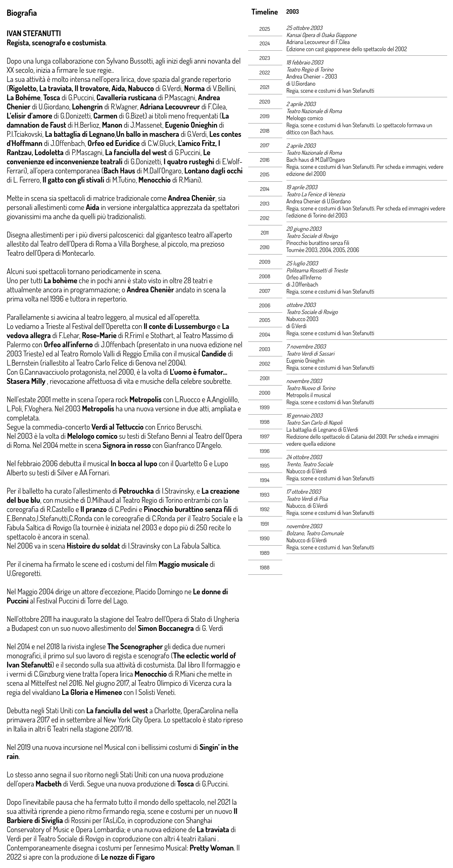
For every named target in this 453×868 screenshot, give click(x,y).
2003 (265, 349)
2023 (265, 58)
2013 (265, 203)
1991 (265, 524)
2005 (265, 320)
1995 (265, 465)
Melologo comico (305, 118)
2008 (265, 276)
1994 (265, 480)
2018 (265, 131)
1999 (265, 407)
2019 (265, 116)
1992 (265, 509)
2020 (265, 101)
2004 (265, 334)
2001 (265, 378)
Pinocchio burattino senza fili (318, 243)
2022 (265, 72)
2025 (265, 29)
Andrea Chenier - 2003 (312, 76)
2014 (265, 189)
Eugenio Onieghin (306, 360)
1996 (265, 451)
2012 (265, 218)
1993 (265, 495)
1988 (265, 567)
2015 (265, 174)
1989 (265, 553)
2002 (265, 364)
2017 (265, 145)
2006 (265, 305)
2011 (265, 232)
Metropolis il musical (309, 395)
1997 (265, 436)
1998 (265, 422)
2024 (265, 43)
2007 (265, 291)
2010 (265, 247)
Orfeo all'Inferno (304, 277)
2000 (265, 393)
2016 (265, 160)
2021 (265, 87)
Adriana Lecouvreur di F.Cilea (318, 42)
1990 (265, 538)
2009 (265, 262)
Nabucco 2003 (302, 319)
